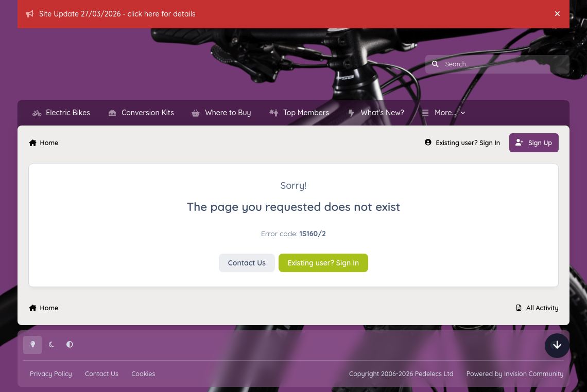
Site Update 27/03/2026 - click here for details (111, 14)
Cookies (143, 373)
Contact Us (247, 263)
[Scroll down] (557, 346)
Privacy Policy (51, 373)
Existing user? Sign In (324, 263)
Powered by (515, 373)
